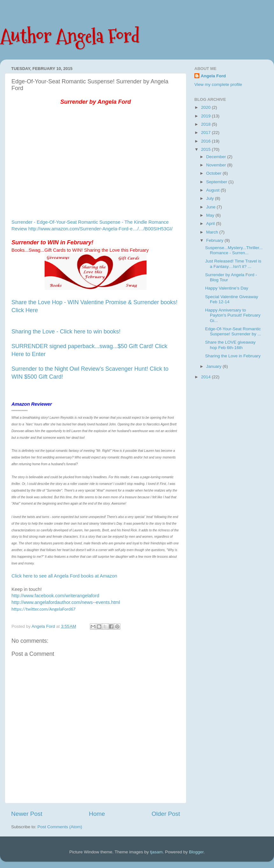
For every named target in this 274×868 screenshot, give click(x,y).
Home (97, 814)
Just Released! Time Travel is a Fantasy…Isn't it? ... (233, 264)
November (217, 165)
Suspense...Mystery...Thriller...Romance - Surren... (234, 250)
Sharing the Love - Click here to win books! (66, 332)
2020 (206, 107)
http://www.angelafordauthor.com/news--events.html (66, 602)
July (211, 198)
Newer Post (27, 814)
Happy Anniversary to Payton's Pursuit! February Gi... (233, 315)
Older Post (166, 814)
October (214, 173)
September (217, 182)
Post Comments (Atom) (60, 827)
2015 (206, 149)
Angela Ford (213, 76)
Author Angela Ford (70, 36)
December (217, 157)
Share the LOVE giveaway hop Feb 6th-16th (230, 345)
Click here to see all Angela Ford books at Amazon (64, 576)
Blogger (196, 852)
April (211, 224)
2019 (206, 116)
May (211, 215)
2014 (206, 377)
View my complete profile (218, 84)
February (215, 240)
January (214, 366)
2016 (206, 141)
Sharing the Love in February (233, 356)
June (211, 207)
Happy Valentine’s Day (227, 288)
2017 (206, 133)
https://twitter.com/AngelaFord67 (43, 609)
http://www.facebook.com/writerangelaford (55, 596)
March (213, 232)
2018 (206, 124)
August (213, 190)
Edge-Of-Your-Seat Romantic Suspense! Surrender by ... (233, 331)
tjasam (156, 852)
